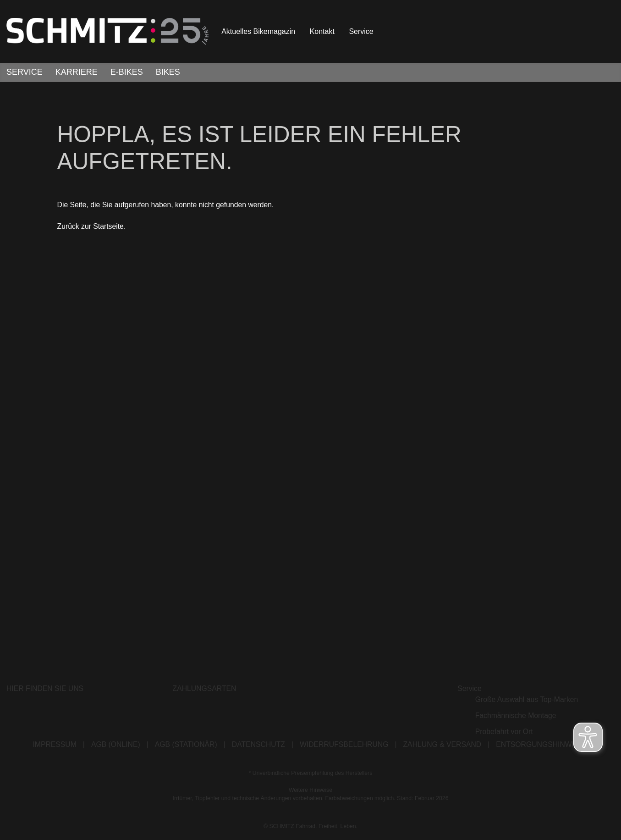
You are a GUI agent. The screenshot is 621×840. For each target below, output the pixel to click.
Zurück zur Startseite (91, 229)
